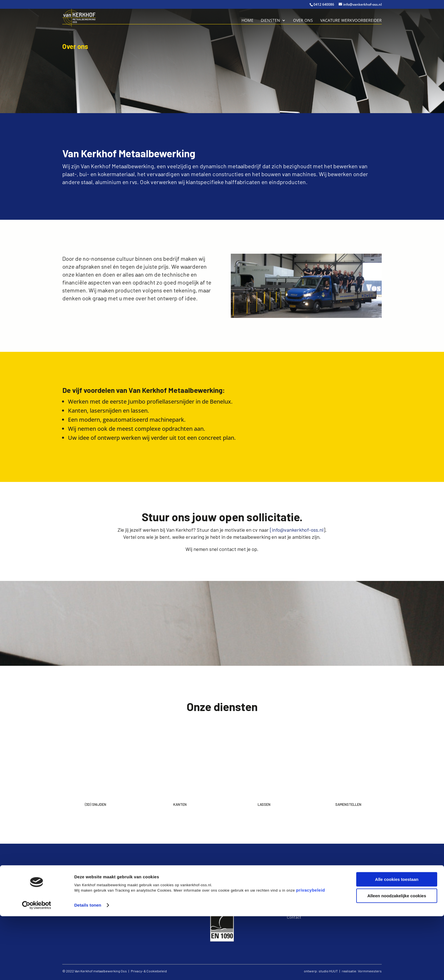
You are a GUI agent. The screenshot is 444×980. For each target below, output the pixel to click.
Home (247, 21)
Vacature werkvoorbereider (310, 901)
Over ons (303, 21)
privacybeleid (310, 954)
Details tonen (88, 969)
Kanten (180, 804)
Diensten (270, 21)
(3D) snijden (301, 880)
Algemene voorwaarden (307, 912)
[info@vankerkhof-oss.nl (297, 530)
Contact (294, 917)
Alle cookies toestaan (397, 943)
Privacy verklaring (302, 906)
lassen (296, 890)
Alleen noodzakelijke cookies (397, 959)
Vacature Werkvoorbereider (351, 21)
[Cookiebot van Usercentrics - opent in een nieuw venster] (37, 969)
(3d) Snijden (96, 804)
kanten (296, 885)
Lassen (264, 804)
